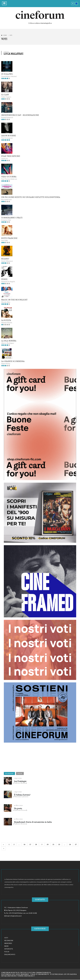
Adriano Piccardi (21, 810)
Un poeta (18, 808)
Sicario (5, 259)
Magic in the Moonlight (14, 300)
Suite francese (9, 238)
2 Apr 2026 (18, 778)
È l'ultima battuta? (22, 795)
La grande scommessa (13, 361)
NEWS (6, 946)
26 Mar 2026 (18, 819)
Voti (11, 35)
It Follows (7, 74)
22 (59, 844)
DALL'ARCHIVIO (10, 954)
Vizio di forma (9, 177)
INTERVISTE (9, 949)
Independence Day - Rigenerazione (20, 115)
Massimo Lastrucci (22, 797)
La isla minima (9, 341)
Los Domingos (20, 781)
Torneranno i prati (12, 218)
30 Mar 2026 (18, 805)
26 (70, 844)
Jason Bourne (9, 136)
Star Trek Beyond (11, 156)
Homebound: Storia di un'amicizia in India (33, 822)
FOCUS (20, 773)
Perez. (5, 279)
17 (30, 844)
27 (76, 844)
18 (36, 844)
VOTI (6, 938)
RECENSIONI (9, 773)
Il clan (5, 95)
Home (5, 35)
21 (53, 844)
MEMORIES (8, 943)
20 (48, 844)
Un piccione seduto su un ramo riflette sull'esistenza (31, 197)
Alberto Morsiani (21, 783)
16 (24, 844)
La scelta (6, 320)
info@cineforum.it (16, 916)
